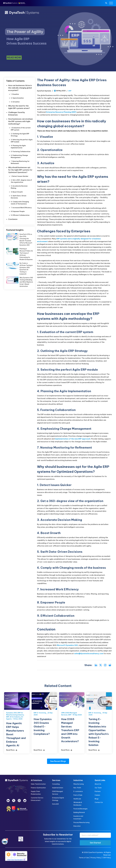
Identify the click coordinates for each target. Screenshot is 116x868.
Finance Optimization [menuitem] (38, 788)
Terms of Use (84, 858)
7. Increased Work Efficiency (21, 208)
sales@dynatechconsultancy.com (89, 654)
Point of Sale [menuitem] (78, 795)
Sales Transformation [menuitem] (38, 784)
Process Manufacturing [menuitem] (81, 822)
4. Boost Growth (17, 192)
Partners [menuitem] (98, 791)
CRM (63, 713)
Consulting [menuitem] (56, 784)
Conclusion (13, 219)
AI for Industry (15, 717)
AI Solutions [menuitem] (36, 780)
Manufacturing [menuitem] (79, 784)
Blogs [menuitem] (97, 799)
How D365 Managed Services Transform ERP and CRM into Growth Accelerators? (70, 730)
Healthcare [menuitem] (77, 799)
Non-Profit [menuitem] (77, 788)
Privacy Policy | (97, 858)
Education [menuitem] (77, 826)
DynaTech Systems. (96, 852)
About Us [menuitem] (98, 784)
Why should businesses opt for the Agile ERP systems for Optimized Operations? (20, 170)
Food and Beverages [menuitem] (80, 809)
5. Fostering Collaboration (21, 152)
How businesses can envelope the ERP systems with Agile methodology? (20, 121)
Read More (12, 750)
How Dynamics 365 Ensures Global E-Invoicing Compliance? (43, 727)
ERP (70, 91)
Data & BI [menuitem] (55, 804)
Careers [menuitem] (97, 795)
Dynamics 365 (11, 713)
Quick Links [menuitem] (100, 780)
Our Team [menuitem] (98, 788)
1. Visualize (15, 94)
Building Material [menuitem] (79, 812)
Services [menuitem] (56, 780)
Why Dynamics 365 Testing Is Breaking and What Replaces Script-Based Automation (26, 282)
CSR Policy (107, 858)
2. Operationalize (17, 98)
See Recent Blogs (58, 761)
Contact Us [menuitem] (99, 802)
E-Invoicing (42, 713)
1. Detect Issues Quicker (20, 176)
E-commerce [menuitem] (78, 791)
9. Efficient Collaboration (20, 215)
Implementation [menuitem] (58, 788)
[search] (106, 3)
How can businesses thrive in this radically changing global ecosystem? (20, 88)
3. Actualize (15, 102)
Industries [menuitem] (78, 780)
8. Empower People (18, 211)
